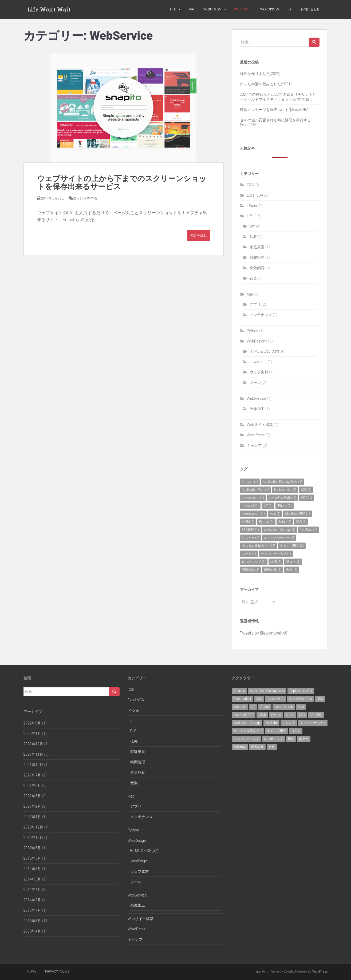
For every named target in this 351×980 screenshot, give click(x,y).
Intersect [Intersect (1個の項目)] (250, 506)
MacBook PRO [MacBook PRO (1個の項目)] (297, 514)
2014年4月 (32, 890)
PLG (290, 9)
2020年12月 (33, 827)
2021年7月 (32, 775)
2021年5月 (32, 796)
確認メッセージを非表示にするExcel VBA (274, 110)
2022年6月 (32, 723)
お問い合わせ (310, 9)
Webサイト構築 (260, 425)
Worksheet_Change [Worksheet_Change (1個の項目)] (279, 530)
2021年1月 (32, 817)
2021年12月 (33, 744)
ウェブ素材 (259, 372)
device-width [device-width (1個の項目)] (253, 498)
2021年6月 (32, 786)
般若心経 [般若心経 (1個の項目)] (273, 570)
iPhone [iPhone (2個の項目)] (285, 506)
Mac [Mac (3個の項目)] (275, 514)
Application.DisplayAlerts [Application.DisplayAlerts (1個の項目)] (282, 482)
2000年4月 (32, 931)
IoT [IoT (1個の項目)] (268, 506)
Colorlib (289, 971)
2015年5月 (32, 858)
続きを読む (199, 235)
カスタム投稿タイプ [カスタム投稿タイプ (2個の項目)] (259, 546)
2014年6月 (32, 869)
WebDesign (212, 9)
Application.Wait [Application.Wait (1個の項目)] (255, 490)
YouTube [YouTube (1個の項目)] (309, 530)
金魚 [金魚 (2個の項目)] (292, 570)
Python (253, 331)
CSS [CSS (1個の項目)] (306, 490)
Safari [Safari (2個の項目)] (285, 522)
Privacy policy (57, 971)
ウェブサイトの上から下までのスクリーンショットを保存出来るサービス (122, 183)
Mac (192, 9)
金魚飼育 (257, 268)
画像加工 (257, 409)
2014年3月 (32, 900)
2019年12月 (33, 838)
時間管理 (257, 257)
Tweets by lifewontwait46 (264, 633)
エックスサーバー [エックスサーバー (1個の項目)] (279, 538)
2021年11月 (33, 754)
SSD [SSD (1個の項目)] (301, 522)
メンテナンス (261, 315)
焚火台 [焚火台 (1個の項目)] (293, 562)
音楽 (253, 278)
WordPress (269, 9)
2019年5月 (32, 848)
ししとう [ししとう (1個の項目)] (251, 538)
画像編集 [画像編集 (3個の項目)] (251, 570)
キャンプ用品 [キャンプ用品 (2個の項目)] (292, 546)
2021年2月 (32, 806)
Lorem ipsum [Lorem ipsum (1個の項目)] (253, 514)
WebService (243, 9)
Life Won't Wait (49, 9)
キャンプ (254, 445)
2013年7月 (32, 910)
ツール (255, 383)
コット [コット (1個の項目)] (249, 554)
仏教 (253, 237)
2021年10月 (33, 765)
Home (32, 971)
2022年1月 (32, 734)
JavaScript (258, 362)
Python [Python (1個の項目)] (266, 522)
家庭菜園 (257, 247)
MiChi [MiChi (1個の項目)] (248, 522)
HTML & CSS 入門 (264, 351)
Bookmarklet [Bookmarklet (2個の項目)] (285, 490)
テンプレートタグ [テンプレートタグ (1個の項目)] (276, 554)
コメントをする (85, 198)
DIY (252, 226)
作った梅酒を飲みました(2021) (266, 84)
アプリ (255, 304)
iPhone (253, 206)
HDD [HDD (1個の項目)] (307, 498)
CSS (250, 185)
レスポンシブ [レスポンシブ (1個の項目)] (254, 562)
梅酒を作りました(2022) (260, 74)
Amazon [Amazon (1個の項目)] (250, 482)
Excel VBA (255, 195)
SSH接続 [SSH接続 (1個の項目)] (250, 530)
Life (173, 9)
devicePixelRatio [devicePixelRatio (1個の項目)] (283, 498)
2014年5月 (32, 879)
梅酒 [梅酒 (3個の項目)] (276, 562)
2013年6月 (32, 921)
